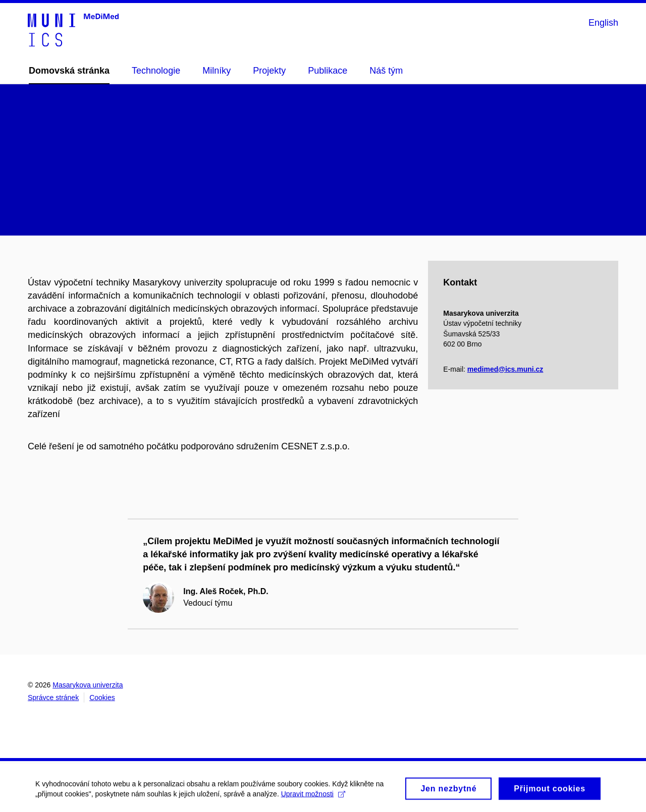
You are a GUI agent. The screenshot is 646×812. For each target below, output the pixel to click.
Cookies (102, 698)
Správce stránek (53, 698)
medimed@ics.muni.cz (505, 369)
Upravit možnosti (313, 796)
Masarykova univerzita (88, 685)
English (603, 23)
